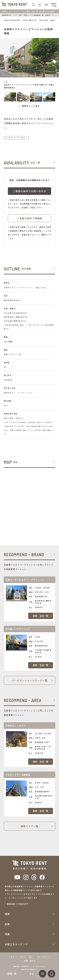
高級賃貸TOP (7, 15)
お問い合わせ (29, 961)
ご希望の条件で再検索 (29, 221)
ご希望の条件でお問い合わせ (29, 193)
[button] (2, 58)
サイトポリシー (44, 957)
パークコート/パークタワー (16, 138)
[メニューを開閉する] (54, 5)
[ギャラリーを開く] (30, 106)
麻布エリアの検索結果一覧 (34, 15)
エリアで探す (18, 15)
